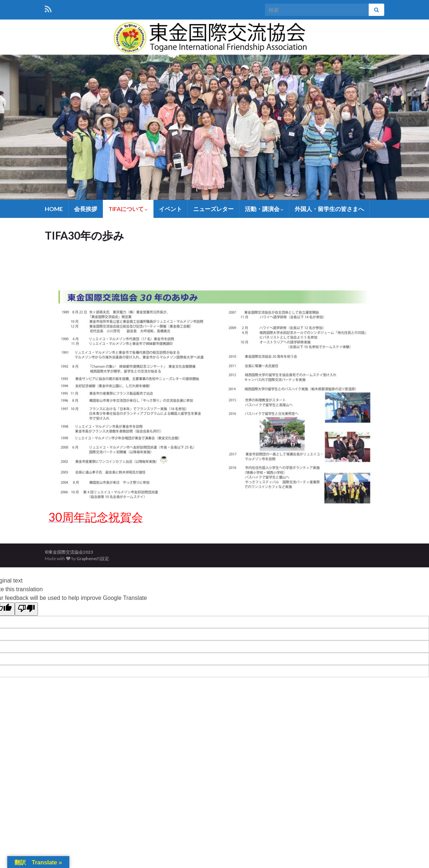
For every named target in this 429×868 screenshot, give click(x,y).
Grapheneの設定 (93, 558)
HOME (54, 209)
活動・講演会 (264, 209)
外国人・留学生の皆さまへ (329, 209)
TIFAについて (128, 209)
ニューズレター (213, 209)
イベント (170, 209)
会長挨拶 (86, 209)
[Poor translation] (26, 609)
